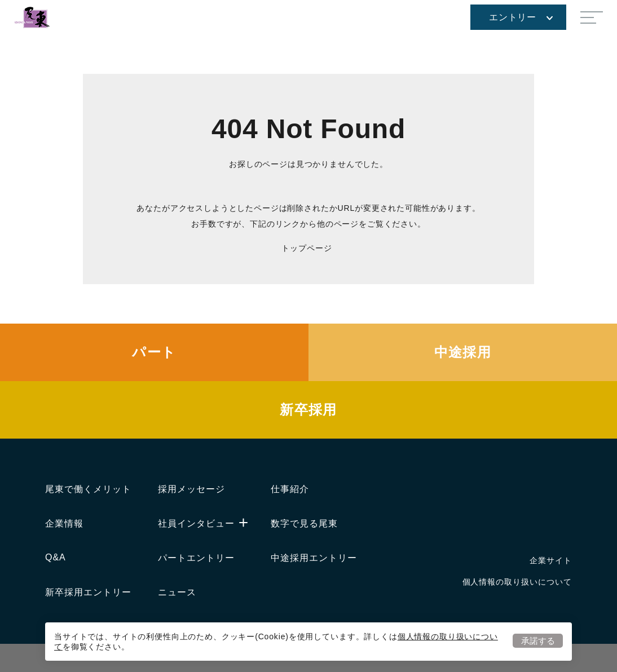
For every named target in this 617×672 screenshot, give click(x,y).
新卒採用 (308, 410)
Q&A (56, 557)
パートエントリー (196, 558)
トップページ (307, 248)
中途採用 (463, 352)
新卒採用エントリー (88, 592)
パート (154, 352)
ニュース (177, 592)
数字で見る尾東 (304, 523)
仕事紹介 (290, 489)
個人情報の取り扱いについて (517, 582)
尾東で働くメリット (88, 489)
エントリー (521, 17)
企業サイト (551, 560)
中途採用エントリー (314, 558)
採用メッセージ (191, 489)
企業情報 (64, 523)
